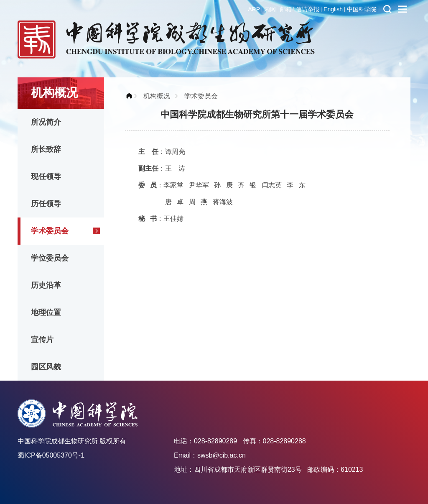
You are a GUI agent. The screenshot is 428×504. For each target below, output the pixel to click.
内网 (270, 9)
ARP (254, 9)
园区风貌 (46, 367)
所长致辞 (46, 149)
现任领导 (46, 177)
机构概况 (157, 96)
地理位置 (46, 312)
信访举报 (308, 9)
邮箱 (286, 9)
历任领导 (46, 204)
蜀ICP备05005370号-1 (51, 455)
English (333, 9)
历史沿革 (46, 285)
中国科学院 (362, 9)
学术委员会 (50, 231)
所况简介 (46, 122)
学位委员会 (50, 258)
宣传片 (42, 340)
